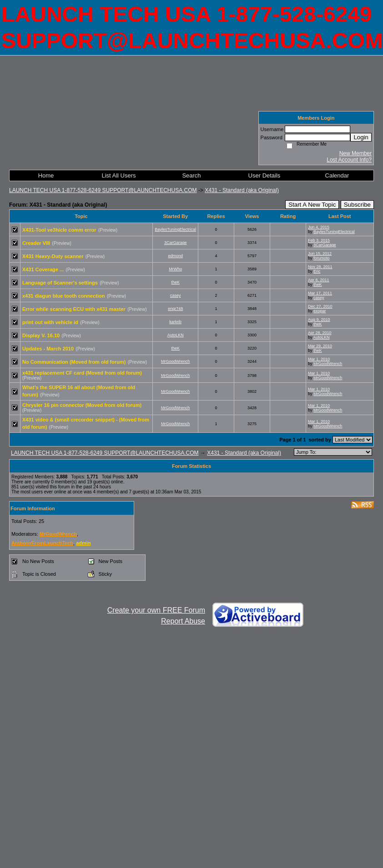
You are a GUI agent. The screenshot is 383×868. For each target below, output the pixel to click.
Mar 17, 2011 (320, 293)
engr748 (175, 309)
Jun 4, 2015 (319, 227)
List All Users (118, 175)
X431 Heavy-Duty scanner (53, 256)
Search (191, 175)
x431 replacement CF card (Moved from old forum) (82, 373)
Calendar (337, 175)
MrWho (175, 269)
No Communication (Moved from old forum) (74, 362)
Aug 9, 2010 (319, 320)
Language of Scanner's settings (60, 283)
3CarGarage (176, 243)
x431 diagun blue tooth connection (64, 296)
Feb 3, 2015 (319, 240)
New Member (355, 153)
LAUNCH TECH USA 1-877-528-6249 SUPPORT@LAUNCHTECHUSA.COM (103, 190)
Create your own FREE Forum (156, 610)
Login (361, 137)
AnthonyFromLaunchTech (42, 543)
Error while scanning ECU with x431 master (74, 309)
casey (176, 295)
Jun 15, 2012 (320, 254)
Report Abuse (183, 621)
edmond (175, 256)
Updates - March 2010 (48, 349)
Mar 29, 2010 (320, 346)
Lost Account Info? (349, 160)
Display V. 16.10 (41, 335)
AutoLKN (176, 335)
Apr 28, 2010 (320, 333)
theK (175, 282)
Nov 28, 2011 (320, 267)
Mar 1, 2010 (319, 359)
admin (83, 543)
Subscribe (357, 205)
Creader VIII (36, 243)
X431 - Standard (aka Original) (242, 190)
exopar (320, 311)
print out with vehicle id (50, 322)
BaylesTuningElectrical (175, 229)
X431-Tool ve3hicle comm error (59, 230)
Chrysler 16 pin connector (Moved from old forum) (82, 405)
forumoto (322, 258)
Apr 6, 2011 (319, 280)
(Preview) (108, 230)
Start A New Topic (312, 205)
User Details (265, 175)
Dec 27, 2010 (320, 306)
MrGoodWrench (175, 361)
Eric (317, 271)
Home (46, 175)
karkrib (175, 322)
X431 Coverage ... (43, 269)
